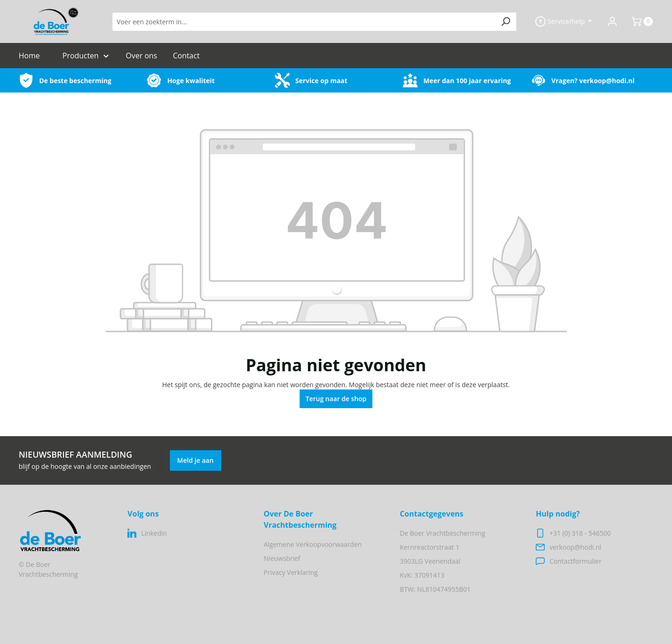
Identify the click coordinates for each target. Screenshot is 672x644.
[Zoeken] (506, 22)
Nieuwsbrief (282, 558)
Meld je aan (196, 460)
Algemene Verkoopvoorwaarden (313, 544)
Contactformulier (576, 561)
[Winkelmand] (638, 21)
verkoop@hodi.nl (607, 81)
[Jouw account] (612, 21)
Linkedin (154, 533)
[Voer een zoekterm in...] (304, 22)
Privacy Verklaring (291, 572)
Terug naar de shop (336, 399)
